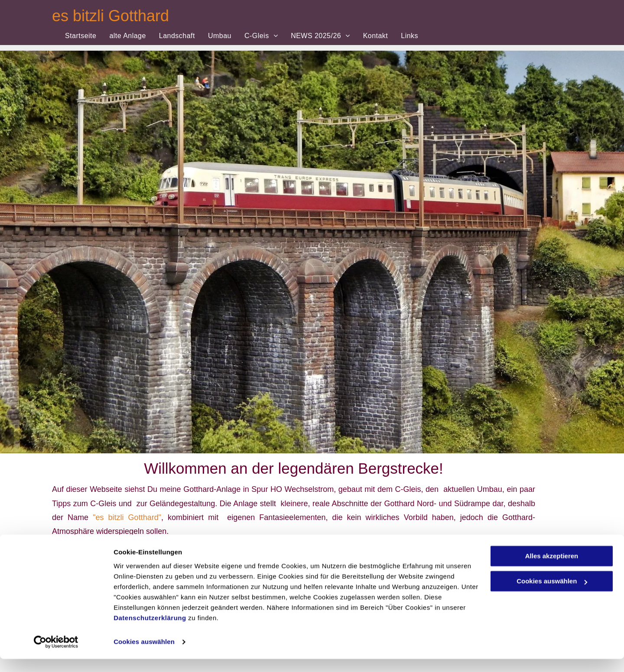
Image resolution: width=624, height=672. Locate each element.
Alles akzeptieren (552, 569)
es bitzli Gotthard (110, 16)
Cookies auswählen (144, 655)
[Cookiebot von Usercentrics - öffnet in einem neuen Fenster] (56, 655)
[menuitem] (81, 36)
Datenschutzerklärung (150, 631)
